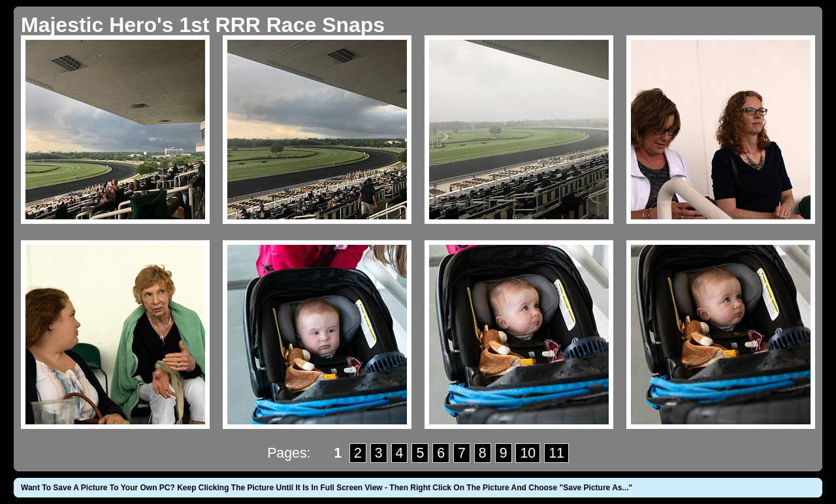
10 (528, 453)
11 (556, 453)
